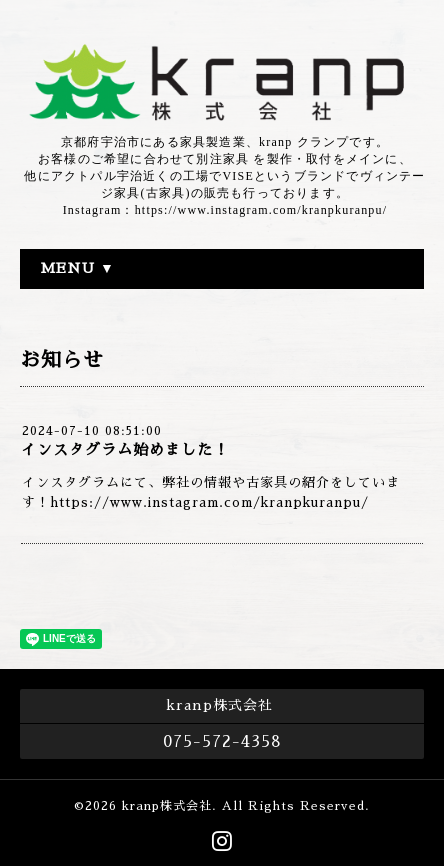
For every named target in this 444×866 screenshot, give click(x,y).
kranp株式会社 (167, 806)
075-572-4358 (222, 742)
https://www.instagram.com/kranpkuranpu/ (209, 502)
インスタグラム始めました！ (125, 449)
